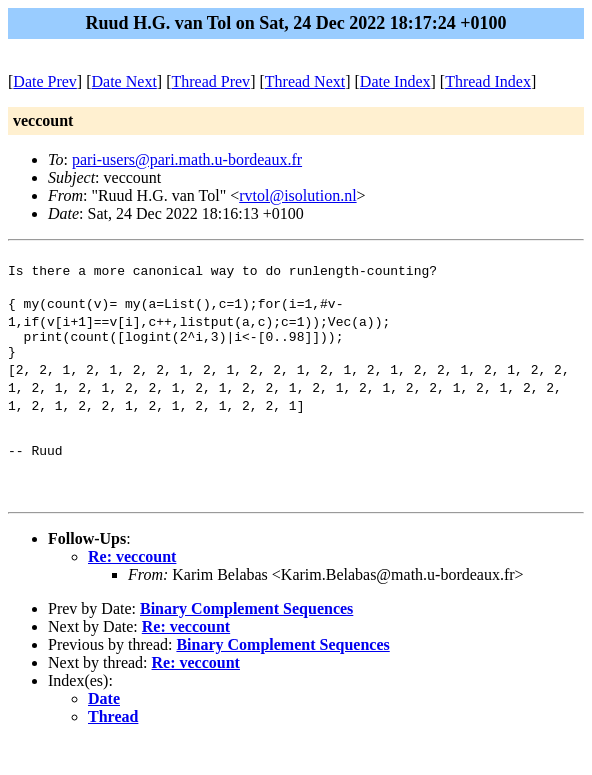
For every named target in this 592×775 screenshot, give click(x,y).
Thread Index (488, 81)
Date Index (395, 81)
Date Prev (45, 81)
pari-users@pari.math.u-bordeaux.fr (187, 159)
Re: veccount (132, 589)
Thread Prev (210, 81)
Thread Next (305, 81)
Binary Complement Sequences (246, 641)
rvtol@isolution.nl (297, 195)
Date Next (124, 81)
